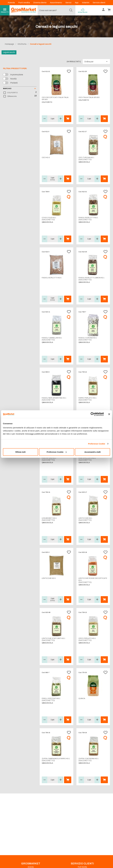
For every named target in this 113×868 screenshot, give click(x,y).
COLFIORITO (12, 93)
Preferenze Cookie (97, 444)
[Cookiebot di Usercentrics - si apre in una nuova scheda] (93, 414)
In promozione (17, 75)
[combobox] (56, 10)
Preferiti (14, 83)
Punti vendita (24, 3)
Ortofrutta (22, 44)
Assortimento (56, 3)
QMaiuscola (12, 96)
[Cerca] (71, 10)
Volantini (86, 3)
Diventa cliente (40, 3)
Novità (13, 79)
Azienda (11, 3)
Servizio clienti (99, 3)
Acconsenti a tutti (93, 452)
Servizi (69, 3)
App (77, 3)
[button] (96, 62)
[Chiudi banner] (109, 414)
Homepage (9, 44)
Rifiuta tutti (20, 452)
